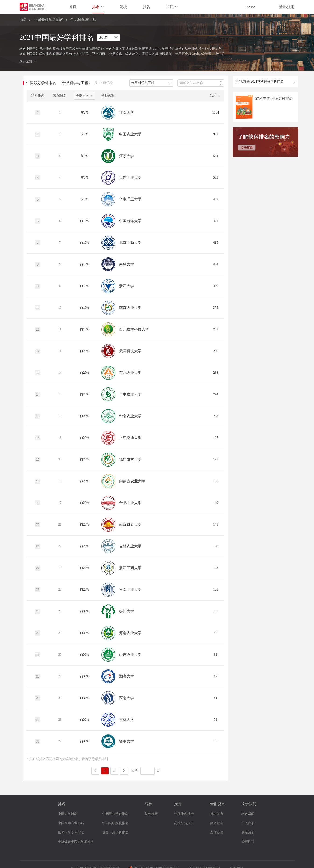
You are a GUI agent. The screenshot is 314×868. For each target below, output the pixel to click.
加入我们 (248, 823)
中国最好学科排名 (49, 20)
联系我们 (248, 832)
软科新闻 (248, 814)
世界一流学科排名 (115, 832)
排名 (98, 7)
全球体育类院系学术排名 (76, 842)
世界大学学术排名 (71, 832)
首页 (73, 7)
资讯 (172, 7)
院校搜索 (151, 814)
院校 (123, 7)
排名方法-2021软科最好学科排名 (260, 81)
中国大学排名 (68, 814)
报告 (147, 7)
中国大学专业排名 (71, 823)
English (250, 7)
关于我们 (249, 804)
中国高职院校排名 (115, 823)
